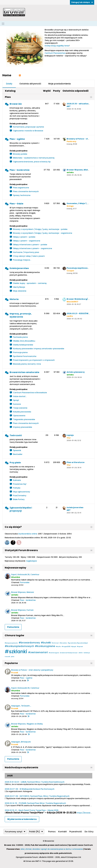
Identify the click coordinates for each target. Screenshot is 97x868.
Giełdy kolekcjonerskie (23, 345)
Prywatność (76, 832)
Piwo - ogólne (17, 139)
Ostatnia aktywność (30, 84)
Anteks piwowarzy (76, 372)
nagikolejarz (31, 561)
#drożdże (63, 643)
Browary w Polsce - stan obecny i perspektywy (32, 670)
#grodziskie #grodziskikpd (78, 643)
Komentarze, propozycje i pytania (29, 127)
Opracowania (19, 416)
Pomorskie (25, 582)
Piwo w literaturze (76, 462)
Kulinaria (17, 480)
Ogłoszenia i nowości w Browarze (28, 131)
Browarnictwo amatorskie (24, 372)
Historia (14, 299)
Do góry (89, 832)
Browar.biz (16, 104)
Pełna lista (13, 627)
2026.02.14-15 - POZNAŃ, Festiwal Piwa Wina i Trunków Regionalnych (35, 803)
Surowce (17, 404)
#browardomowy (29, 643)
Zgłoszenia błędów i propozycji (21, 509)
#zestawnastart (38, 652)
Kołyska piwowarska (22, 412)
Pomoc (52, 832)
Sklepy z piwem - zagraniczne (27, 241)
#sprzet (80, 647)
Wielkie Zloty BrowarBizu (24, 341)
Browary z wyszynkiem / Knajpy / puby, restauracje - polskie (40, 229)
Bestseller (18, 454)
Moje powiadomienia (60, 84)
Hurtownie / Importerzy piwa (26, 252)
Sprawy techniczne (22, 195)
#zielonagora (54, 653)
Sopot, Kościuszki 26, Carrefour (25, 574)
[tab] (9, 84)
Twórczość (16, 435)
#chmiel (55, 643)
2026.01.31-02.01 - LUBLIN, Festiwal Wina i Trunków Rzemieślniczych (35, 782)
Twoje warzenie (20, 408)
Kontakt (63, 832)
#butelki (46, 643)
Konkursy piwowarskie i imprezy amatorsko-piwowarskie (39, 349)
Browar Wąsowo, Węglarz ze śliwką (27, 724)
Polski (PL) (36, 832)
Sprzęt (16, 400)
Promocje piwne (20, 352)
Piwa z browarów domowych (26, 191)
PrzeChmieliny (20, 496)
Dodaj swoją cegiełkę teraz (57, 46)
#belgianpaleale (11, 643)
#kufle (58, 647)
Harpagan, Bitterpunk (21, 742)
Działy (9, 84)
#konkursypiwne (45, 646)
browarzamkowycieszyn (69, 653)
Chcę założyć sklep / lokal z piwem (29, 256)
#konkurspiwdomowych (19, 646)
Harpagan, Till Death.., (21, 706)
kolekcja (87, 653)
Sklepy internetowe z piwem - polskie (30, 245)
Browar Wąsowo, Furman (22, 610)
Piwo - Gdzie (16, 204)
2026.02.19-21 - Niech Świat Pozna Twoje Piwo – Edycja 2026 (32, 810)
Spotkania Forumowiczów (25, 356)
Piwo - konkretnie (20, 170)
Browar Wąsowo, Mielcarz (79, 170)
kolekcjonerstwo (75, 507)
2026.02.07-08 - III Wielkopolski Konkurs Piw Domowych (30, 789)
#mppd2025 (66, 647)
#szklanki (16, 651)
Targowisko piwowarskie (24, 419)
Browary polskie (20, 154)
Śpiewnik (17, 450)
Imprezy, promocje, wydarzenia (21, 315)
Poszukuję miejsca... (22, 260)
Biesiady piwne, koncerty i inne (27, 364)
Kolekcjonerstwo (19, 268)
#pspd (74, 647)
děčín (81, 653)
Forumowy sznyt (15, 832)
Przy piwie (15, 463)
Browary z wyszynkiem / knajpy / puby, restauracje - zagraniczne (43, 233)
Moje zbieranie (20, 291)
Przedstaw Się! (20, 484)
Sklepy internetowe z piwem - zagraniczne (33, 248)
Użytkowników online (28, 534)
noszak (7, 657)
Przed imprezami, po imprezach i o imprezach (34, 360)
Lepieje (70, 435)
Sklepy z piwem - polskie (24, 237)
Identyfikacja (19, 287)
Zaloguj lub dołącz (82, 2)
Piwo (8, 97)
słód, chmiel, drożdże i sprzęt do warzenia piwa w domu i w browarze (52, 849)
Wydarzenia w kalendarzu (22, 819)
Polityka (17, 488)
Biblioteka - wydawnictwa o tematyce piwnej (34, 158)
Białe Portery (19, 499)
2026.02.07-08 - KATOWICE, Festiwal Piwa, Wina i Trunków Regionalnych (37, 796)
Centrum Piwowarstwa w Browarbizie (30, 393)
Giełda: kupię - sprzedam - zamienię (30, 283)
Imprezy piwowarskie (23, 427)
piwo (13, 657)
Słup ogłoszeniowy (22, 492)
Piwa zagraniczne (21, 188)
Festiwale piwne (20, 337)
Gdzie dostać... (20, 396)
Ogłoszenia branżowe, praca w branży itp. (32, 162)
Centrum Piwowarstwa (55, 53)
